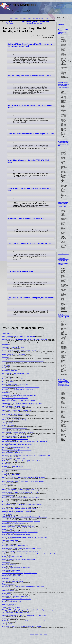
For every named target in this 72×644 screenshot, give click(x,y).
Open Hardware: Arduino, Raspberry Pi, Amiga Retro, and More (35, 22)
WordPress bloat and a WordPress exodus (13, 453)
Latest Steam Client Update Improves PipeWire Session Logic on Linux (63, 204)
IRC (21, 18)
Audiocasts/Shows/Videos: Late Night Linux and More (16, 567)
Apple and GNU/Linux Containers (11, 570)
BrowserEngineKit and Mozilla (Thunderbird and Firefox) (17, 450)
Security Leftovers (7, 368)
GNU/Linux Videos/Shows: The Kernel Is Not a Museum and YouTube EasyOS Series (25, 442)
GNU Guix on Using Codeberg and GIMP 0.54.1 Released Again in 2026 (21, 521)
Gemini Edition (27, 18)
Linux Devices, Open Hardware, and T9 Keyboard (15, 384)
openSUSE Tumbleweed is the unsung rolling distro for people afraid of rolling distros (24, 615)
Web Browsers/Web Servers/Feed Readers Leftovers (16, 535)
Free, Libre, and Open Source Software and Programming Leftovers (20, 532)
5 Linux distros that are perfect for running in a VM (15, 406)
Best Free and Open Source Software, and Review (15, 414)
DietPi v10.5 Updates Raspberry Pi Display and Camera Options (64, 316)
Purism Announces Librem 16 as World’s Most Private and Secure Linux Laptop (64, 85)
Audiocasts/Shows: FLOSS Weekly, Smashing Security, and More (19, 395)
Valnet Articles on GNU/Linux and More (13, 576)
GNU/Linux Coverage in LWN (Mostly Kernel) (14, 420)
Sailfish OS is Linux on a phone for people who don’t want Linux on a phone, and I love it (25, 621)
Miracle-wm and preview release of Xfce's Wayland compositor (19, 559)
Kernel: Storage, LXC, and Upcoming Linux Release (16, 447)
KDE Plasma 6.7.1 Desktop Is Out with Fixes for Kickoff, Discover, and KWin (22, 505)
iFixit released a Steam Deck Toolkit (20, 271)
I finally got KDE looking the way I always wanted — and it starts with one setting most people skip (28, 610)
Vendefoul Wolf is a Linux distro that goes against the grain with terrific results (22, 403)
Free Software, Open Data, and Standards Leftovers (16, 373)
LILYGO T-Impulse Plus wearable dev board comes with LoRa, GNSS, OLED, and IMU (63, 262)
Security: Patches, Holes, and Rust (11, 474)
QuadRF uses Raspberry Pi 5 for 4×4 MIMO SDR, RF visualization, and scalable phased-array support (64, 383)
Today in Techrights (9, 22)
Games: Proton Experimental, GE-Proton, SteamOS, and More (19, 401)
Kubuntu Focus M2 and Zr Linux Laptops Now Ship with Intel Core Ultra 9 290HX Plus (25, 339)
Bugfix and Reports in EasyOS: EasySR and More (15, 398)
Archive (41, 18)
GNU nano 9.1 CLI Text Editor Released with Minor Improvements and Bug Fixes (23, 587)
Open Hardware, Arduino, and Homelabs (13, 581)
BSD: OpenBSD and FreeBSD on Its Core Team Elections (17, 444)
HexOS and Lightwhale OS (9, 604)
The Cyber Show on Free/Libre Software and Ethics (16, 613)
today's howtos (6, 345)
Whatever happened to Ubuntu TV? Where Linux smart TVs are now (20, 492)
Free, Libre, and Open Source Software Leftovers (15, 439)
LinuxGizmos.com (63, 254)
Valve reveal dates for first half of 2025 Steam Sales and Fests (29, 243)
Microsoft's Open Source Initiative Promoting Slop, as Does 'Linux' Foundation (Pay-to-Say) (26, 455)
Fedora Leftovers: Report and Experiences (13, 466)
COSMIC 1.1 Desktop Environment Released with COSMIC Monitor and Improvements (25, 517)
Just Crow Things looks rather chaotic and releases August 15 (30, 76)
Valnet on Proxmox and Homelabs (11, 607)
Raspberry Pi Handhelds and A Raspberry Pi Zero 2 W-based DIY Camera (22, 548)
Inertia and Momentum (8, 495)
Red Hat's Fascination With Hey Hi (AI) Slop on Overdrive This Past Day (21, 387)
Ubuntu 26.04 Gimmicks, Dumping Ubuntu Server (15, 596)
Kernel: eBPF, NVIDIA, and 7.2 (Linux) (12, 565)
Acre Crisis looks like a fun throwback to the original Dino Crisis (31, 134)
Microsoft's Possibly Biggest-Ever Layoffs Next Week (16, 436)
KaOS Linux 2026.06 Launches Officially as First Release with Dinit (63, 143)
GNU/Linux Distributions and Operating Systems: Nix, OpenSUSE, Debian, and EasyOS (25, 537)
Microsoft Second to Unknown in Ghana (13, 524)
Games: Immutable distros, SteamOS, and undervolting (17, 599)
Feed (47, 18)
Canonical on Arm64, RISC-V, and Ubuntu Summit (15, 546)
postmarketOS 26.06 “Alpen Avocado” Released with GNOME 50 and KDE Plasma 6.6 (25, 477)
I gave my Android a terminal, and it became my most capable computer (21, 490)
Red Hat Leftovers (7, 464)
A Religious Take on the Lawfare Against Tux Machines (17, 511)
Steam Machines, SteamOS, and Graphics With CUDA (17, 469)
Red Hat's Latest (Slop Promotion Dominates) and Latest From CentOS (21, 551)
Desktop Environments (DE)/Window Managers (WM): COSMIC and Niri (21, 461)
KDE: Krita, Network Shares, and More (12, 557)
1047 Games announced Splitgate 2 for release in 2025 (27, 218)
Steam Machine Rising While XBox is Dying (14, 347)
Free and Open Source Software (11, 371)
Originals (35, 18)
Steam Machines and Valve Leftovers (12, 543)
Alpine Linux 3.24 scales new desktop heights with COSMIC (18, 410)
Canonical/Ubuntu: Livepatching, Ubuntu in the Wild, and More (19, 336)
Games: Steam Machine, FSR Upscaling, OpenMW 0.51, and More (20, 573)
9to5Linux (61, 25)
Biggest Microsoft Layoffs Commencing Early (14, 354)
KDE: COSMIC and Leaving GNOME (12, 602)
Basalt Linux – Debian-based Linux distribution (14, 379)
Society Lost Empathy (8, 425)
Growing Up (5, 357)
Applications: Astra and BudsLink (11, 540)
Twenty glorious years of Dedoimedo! (12, 417)
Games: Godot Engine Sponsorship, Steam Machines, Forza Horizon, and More (23, 481)
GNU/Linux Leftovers (8, 376)
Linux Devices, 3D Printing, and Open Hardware (15, 458)
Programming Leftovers (8, 382)
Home (11, 18)
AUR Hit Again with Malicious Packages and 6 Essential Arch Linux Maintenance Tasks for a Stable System (30, 554)
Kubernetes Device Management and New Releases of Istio (18, 390)
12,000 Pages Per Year (8, 591)
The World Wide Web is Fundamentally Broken (15, 428)
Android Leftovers (7, 334)
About (16, 18)
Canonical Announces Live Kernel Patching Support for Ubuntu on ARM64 (22, 626)
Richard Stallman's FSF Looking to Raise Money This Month (18, 526)
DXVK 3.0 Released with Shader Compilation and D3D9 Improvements (63, 32)
